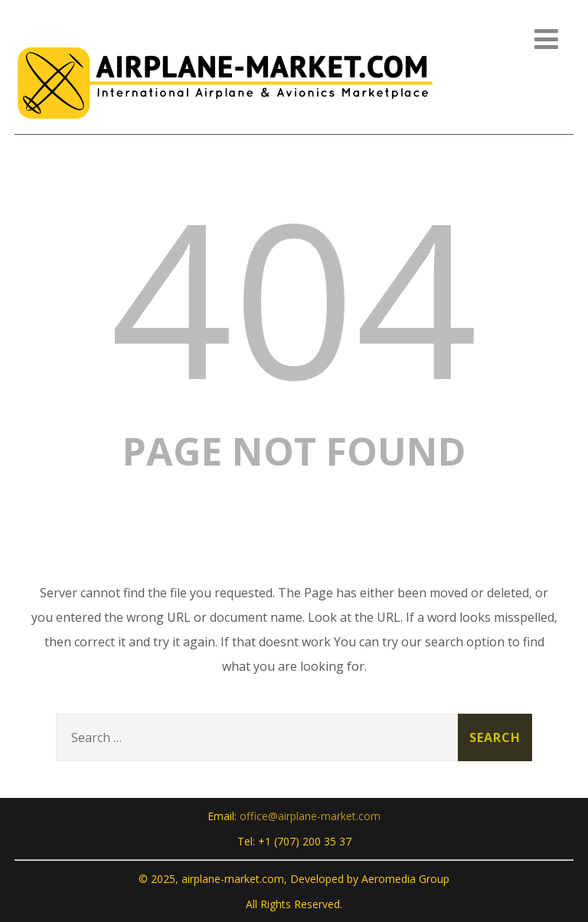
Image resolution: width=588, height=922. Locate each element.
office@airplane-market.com (310, 816)
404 (294, 296)
